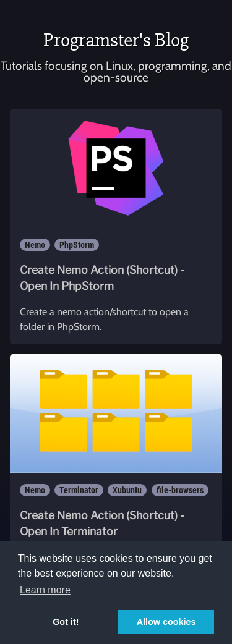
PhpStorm (77, 245)
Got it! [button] (66, 622)
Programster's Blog (116, 40)
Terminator (79, 490)
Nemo (35, 245)
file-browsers (180, 490)
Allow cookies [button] (166, 622)
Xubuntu (127, 490)
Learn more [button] (45, 590)
